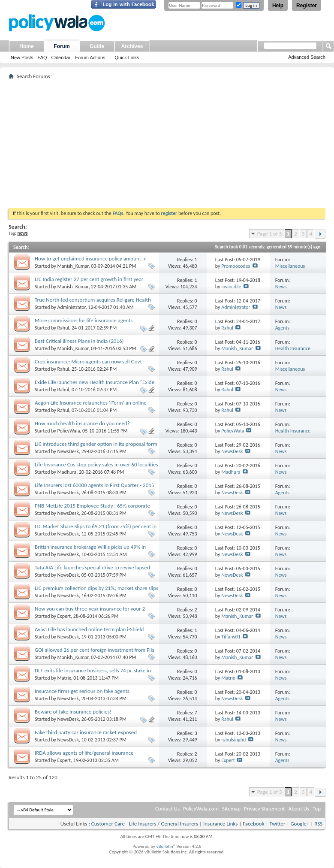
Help (278, 6)
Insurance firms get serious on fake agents (82, 691)
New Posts (22, 57)
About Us (299, 809)
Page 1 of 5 (270, 234)
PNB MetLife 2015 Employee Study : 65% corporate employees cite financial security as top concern (92, 509)
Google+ (300, 824)
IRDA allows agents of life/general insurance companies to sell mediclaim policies (84, 756)
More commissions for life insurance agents (84, 320)
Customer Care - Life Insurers (124, 824)
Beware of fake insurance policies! (73, 712)
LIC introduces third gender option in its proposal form (96, 444)
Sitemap (231, 809)
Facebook (253, 824)
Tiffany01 (231, 637)
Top (317, 809)
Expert (64, 616)
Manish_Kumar (73, 266)
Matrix (64, 678)
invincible (231, 287)
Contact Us (167, 809)
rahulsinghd (233, 740)
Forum (62, 46)
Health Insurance (293, 348)
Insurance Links (220, 824)
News (281, 287)
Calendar (61, 57)
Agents (282, 328)
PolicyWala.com (201, 809)
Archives (132, 46)
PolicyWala (69, 431)
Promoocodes (236, 266)
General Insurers (179, 824)
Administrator (72, 307)
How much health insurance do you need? (82, 423)
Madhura (67, 472)
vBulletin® (166, 846)
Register (307, 6)
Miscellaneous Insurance (290, 269)
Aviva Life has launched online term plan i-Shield (89, 629)
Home (26, 46)
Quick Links (127, 57)
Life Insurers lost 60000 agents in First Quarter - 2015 (94, 485)
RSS (318, 824)
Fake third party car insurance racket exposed (86, 732)
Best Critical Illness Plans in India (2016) (79, 341)
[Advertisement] (167, 144)
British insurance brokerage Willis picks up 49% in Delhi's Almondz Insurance (90, 550)
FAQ (42, 57)
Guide (97, 46)
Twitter (277, 824)
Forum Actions (90, 57)
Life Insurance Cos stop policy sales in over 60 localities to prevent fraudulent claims (96, 468)
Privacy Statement (264, 809)
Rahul (63, 328)
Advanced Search (307, 57)
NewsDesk (68, 451)
